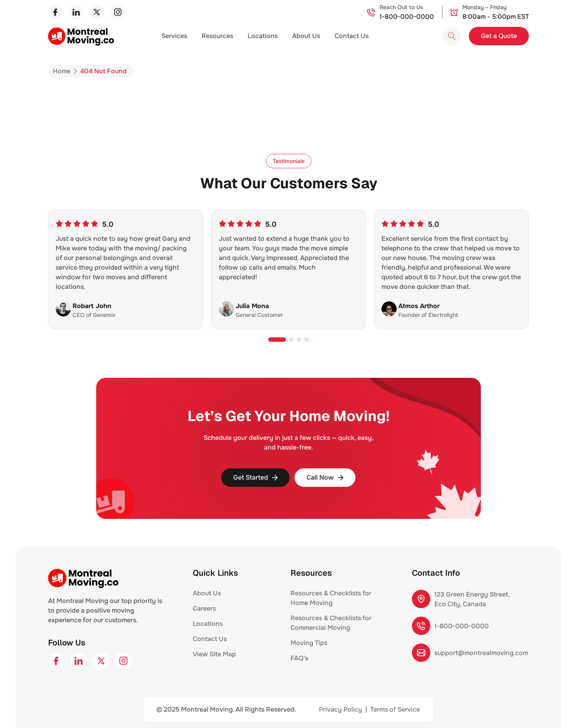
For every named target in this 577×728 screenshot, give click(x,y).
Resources (217, 36)
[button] (289, 161)
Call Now (325, 477)
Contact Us (352, 36)
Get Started (255, 477)
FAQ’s (299, 658)
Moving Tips (309, 643)
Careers (204, 608)
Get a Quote (499, 36)
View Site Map (214, 654)
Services (174, 36)
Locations (263, 36)
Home (62, 71)
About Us (306, 36)
